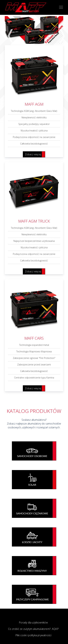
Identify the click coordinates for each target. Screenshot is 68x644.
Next (60, 30)
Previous (8, 30)
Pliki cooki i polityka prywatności (33, 635)
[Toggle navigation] (61, 7)
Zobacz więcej (33, 154)
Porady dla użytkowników (33, 622)
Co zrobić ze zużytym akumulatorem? (29, 629)
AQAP (55, 629)
